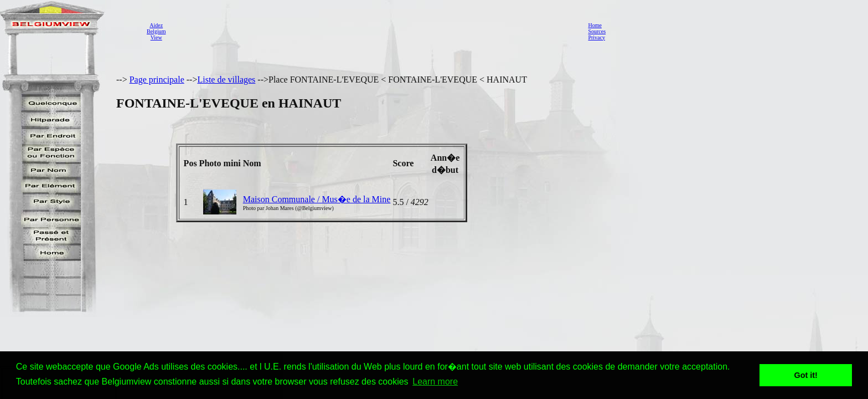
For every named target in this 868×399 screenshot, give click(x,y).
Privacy (596, 37)
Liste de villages (226, 80)
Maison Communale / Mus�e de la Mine (317, 199)
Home (595, 25)
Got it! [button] (806, 375)
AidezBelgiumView (156, 31)
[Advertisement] (374, 31)
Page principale (157, 80)
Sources (597, 31)
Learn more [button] (435, 382)
